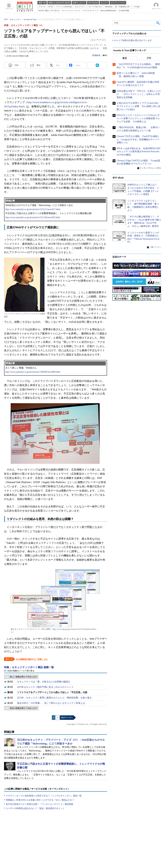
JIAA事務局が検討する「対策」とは (32, 659)
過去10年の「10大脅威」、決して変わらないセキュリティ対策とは (51, 703)
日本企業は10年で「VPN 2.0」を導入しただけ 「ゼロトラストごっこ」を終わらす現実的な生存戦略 (139, 94)
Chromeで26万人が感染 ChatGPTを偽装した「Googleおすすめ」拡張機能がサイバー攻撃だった (138, 140)
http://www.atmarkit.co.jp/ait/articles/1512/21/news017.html (33, 209)
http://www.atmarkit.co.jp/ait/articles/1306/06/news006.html (33, 372)
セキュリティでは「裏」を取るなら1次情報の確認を (44, 682)
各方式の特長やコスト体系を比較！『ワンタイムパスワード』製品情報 (39, 804)
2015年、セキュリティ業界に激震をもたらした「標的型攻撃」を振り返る (54, 698)
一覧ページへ (155, 247)
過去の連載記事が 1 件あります (23, 708)
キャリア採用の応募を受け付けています (133, 41)
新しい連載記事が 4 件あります (23, 677)
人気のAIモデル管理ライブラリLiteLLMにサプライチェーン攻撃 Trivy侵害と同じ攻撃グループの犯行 (138, 106)
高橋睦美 (97, 55)
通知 (38, 65)
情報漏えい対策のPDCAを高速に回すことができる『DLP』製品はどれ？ (40, 800)
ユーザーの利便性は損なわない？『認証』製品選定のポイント (35, 808)
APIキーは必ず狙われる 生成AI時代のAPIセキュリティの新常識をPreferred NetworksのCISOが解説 (138, 152)
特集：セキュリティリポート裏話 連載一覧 (29, 667)
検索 (158, 23)
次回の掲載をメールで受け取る (21, 671)
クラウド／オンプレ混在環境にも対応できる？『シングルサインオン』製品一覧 (44, 796)
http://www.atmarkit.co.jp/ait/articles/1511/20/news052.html (33, 217)
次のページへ (67, 718)
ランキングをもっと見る (150, 168)
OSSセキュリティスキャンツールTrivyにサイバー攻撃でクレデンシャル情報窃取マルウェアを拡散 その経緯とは (138, 119)
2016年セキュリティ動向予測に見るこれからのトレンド (45, 687)
